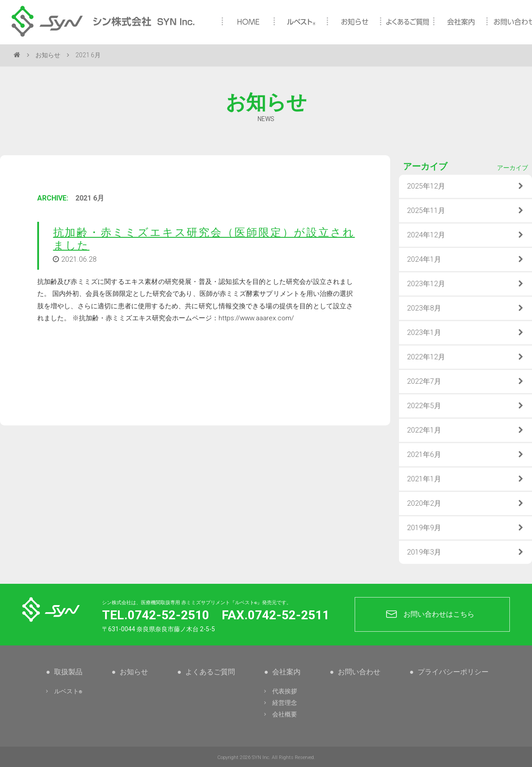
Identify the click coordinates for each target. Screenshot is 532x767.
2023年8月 (465, 308)
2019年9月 (465, 528)
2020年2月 (465, 503)
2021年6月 (465, 455)
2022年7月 (465, 382)
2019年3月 (465, 552)
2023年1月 (465, 333)
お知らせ (48, 55)
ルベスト (63, 691)
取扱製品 (64, 672)
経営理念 (280, 703)
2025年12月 (465, 186)
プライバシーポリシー (449, 672)
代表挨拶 (280, 691)
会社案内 (282, 672)
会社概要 (280, 714)
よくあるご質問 (206, 672)
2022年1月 (465, 430)
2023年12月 (465, 284)
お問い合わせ (355, 672)
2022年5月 (465, 406)
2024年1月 (465, 260)
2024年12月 (465, 235)
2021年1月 (465, 479)
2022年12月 (465, 357)
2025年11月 (465, 211)
